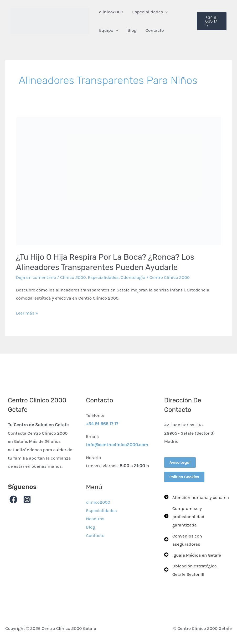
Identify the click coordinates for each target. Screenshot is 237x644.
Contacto (154, 30)
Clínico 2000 (73, 277)
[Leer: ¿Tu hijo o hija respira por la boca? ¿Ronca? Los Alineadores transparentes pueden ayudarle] (118, 181)
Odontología (133, 277)
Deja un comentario (36, 277)
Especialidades (150, 12)
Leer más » (27, 312)
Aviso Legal (180, 462)
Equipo (109, 30)
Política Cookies (184, 477)
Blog (132, 30)
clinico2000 (111, 12)
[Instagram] (27, 499)
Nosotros (95, 519)
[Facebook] (13, 499)
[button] (166, 12)
